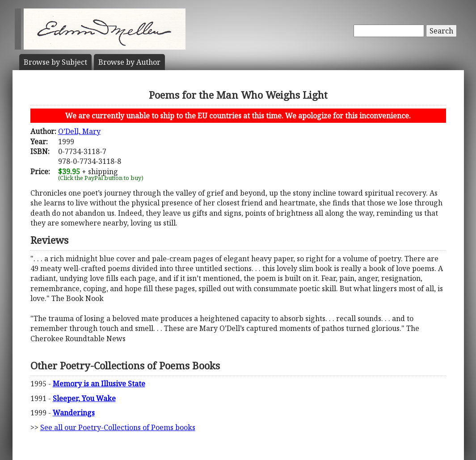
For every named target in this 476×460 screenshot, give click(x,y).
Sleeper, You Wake (84, 398)
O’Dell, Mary (79, 131)
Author (129, 62)
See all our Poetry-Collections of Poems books (118, 427)
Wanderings (74, 413)
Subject (55, 62)
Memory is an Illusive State (99, 384)
